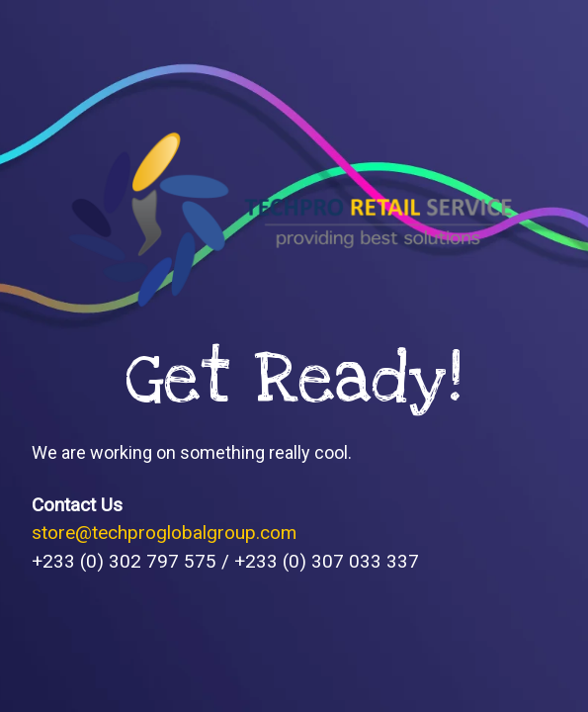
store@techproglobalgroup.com (164, 533)
